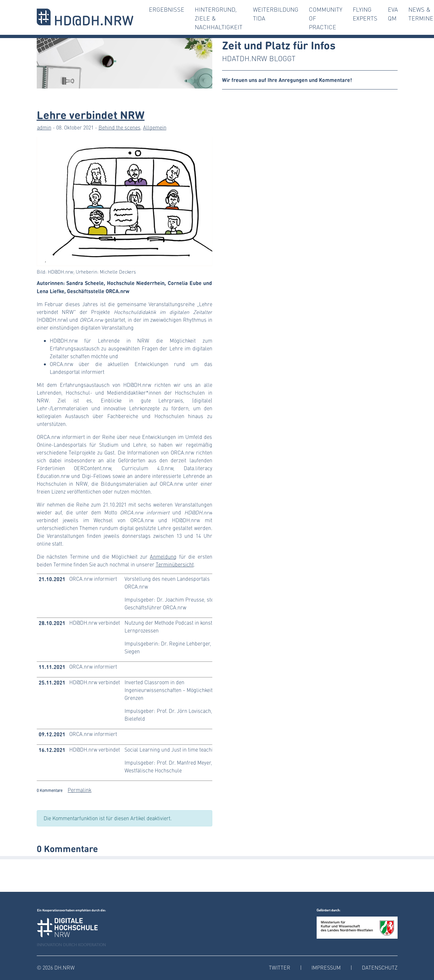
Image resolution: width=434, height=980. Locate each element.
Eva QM (393, 14)
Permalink (79, 790)
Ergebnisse (167, 9)
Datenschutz (380, 967)
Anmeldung (163, 557)
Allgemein (155, 127)
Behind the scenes (119, 127)
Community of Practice (326, 18)
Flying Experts (365, 14)
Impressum (326, 967)
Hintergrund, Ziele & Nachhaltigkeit (219, 18)
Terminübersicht (175, 564)
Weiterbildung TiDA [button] (276, 14)
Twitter (280, 967)
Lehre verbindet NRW (91, 114)
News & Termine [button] (421, 14)
